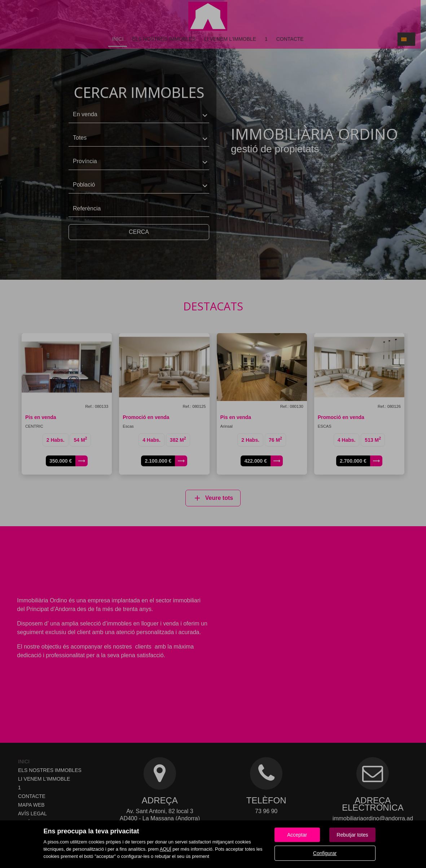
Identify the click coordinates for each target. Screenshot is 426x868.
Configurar (325, 853)
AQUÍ (166, 849)
